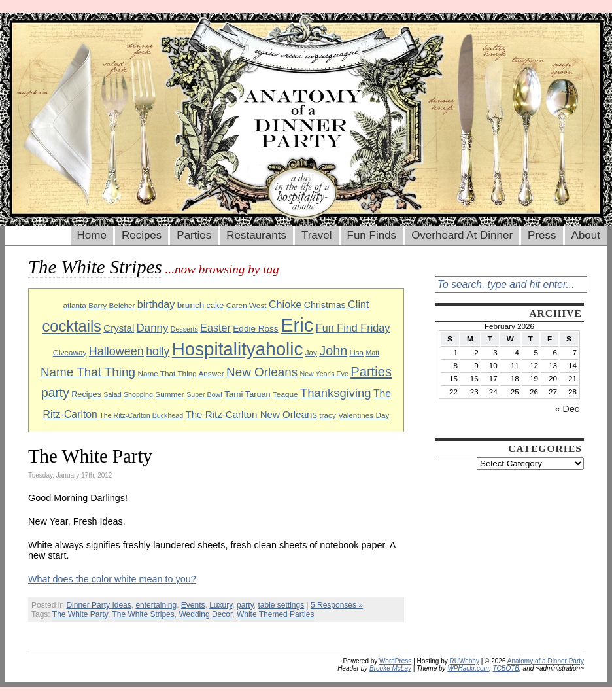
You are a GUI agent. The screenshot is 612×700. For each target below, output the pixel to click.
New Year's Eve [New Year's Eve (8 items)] (324, 374)
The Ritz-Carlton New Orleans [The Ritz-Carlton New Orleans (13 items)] (251, 414)
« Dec (567, 409)
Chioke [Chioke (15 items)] (285, 304)
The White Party (90, 456)
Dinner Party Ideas (98, 605)
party (245, 605)
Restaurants (256, 235)
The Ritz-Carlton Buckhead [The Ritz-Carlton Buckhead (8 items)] (141, 415)
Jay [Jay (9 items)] (311, 352)
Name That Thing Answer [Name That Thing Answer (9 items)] (180, 373)
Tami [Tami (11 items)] (234, 394)
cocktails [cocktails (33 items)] (72, 326)
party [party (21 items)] (55, 393)
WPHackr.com (468, 668)
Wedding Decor (205, 614)
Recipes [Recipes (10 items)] (86, 394)
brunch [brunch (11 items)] (191, 305)
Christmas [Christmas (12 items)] (325, 305)
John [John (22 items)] (333, 351)
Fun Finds (372, 235)
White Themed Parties (276, 614)
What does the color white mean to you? (112, 579)
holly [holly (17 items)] (158, 351)
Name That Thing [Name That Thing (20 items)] (88, 372)
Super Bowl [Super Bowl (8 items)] (204, 394)
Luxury (221, 605)
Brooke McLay (390, 668)
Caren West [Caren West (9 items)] (246, 305)
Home (92, 235)
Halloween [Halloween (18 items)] (116, 351)
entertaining (156, 605)
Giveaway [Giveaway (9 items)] (70, 352)
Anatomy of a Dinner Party (546, 661)
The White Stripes (143, 614)
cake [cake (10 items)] (215, 306)
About (586, 235)
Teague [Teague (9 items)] (285, 394)
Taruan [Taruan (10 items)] (258, 394)
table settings (281, 605)
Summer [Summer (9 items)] (169, 394)
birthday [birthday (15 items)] (156, 304)
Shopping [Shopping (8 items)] (138, 394)
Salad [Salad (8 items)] (112, 394)
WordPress (395, 661)
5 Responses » (337, 605)
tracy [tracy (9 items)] (328, 415)
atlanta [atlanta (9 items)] (74, 305)
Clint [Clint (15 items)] (358, 304)
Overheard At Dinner (462, 235)
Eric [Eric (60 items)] (297, 325)
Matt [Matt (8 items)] (372, 353)
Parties (194, 235)
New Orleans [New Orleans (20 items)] (262, 372)
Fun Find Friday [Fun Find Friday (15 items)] (353, 328)
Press (542, 235)
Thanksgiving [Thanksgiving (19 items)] (336, 393)
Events (193, 605)
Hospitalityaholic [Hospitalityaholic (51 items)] (238, 349)
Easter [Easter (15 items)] (215, 328)
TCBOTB (506, 668)
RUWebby (465, 661)
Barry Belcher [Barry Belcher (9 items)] (111, 305)
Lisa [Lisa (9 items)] (357, 352)
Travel (317, 235)
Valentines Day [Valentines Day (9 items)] (364, 415)
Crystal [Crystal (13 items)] (119, 328)
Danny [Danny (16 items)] (153, 328)
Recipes (142, 235)
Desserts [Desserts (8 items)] (184, 329)
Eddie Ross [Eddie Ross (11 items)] (255, 329)
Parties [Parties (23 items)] (371, 372)
